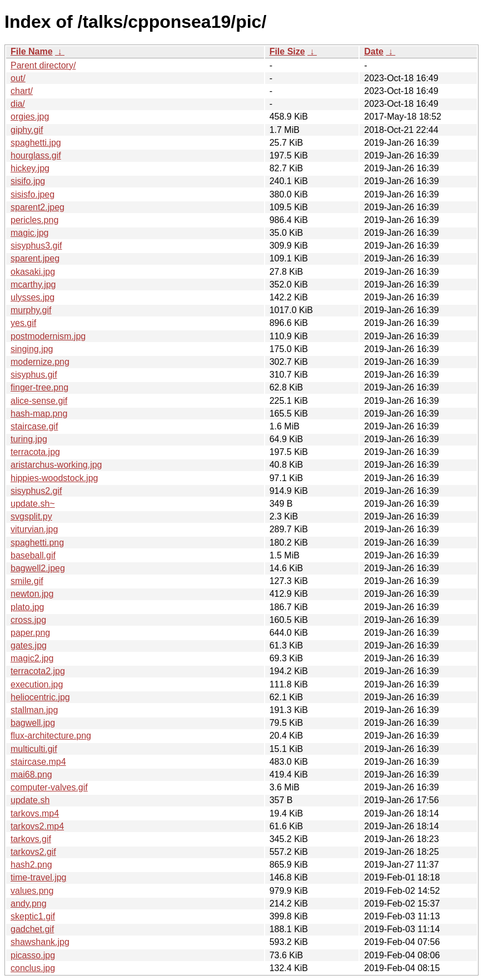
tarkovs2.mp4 (37, 826)
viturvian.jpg (34, 529)
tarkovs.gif (31, 839)
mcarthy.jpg (33, 284)
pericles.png (34, 220)
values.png (32, 891)
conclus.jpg (33, 968)
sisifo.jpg (28, 181)
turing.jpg (29, 439)
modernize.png (40, 362)
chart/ (22, 91)
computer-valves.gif (49, 787)
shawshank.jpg (40, 942)
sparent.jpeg (35, 258)
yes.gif (23, 323)
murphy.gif (31, 310)
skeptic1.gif (33, 916)
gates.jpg (29, 645)
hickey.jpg (30, 168)
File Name (32, 51)
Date (374, 51)
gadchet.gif (32, 929)
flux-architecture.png (51, 736)
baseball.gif (33, 555)
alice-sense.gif (39, 401)
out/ (18, 78)
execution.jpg (37, 684)
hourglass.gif (36, 155)
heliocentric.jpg (40, 697)
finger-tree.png (39, 387)
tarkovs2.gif (33, 852)
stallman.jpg (34, 710)
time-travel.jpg (38, 877)
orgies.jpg (30, 117)
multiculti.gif (34, 749)
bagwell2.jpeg (38, 568)
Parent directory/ (43, 65)
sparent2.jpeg (38, 207)
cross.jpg (28, 620)
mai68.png (31, 774)
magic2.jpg (32, 658)
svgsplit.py (31, 516)
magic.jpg (29, 233)
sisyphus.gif (34, 375)
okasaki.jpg (33, 272)
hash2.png (31, 865)
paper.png (30, 633)
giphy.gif (27, 130)
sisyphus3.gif (36, 246)
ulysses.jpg (33, 297)
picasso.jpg (33, 955)
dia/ (18, 104)
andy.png (29, 904)
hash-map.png (39, 414)
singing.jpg (32, 349)
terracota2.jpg (38, 671)
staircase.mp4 (38, 762)
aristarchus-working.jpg (56, 465)
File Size (287, 51)
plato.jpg (28, 607)
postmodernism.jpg (48, 336)
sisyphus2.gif (36, 491)
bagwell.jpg (33, 723)
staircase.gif (34, 426)
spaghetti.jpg (36, 143)
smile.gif (27, 581)
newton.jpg (32, 594)
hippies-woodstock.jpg (54, 478)
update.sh (30, 800)
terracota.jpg (35, 452)
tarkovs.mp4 (35, 813)
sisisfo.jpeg (33, 194)
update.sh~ (33, 504)
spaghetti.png (37, 543)
